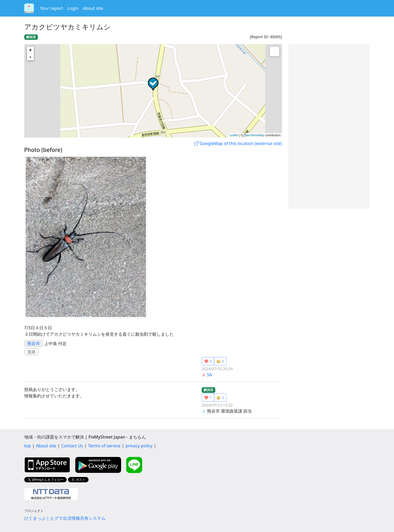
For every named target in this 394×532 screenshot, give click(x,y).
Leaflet (234, 135)
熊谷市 (34, 343)
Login (73, 8)
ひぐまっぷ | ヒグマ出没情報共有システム (65, 518)
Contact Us (72, 446)
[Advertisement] (329, 126)
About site (93, 8)
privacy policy (139, 446)
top (28, 446)
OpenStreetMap (254, 135)
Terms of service (104, 446)
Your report (52, 8)
